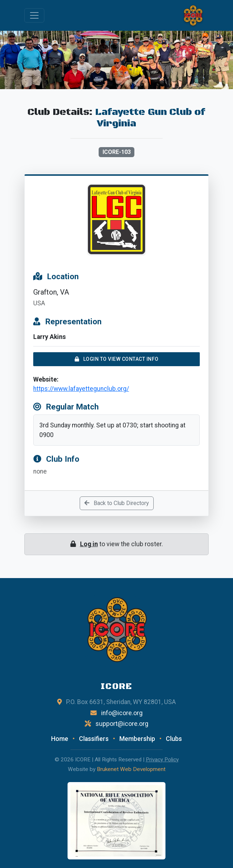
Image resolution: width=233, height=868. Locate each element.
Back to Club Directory (117, 503)
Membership (137, 739)
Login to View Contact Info (117, 359)
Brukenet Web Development (131, 769)
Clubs (174, 739)
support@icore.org (122, 724)
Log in (89, 544)
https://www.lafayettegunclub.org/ (81, 389)
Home (60, 739)
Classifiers (94, 739)
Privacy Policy (162, 760)
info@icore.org (122, 713)
